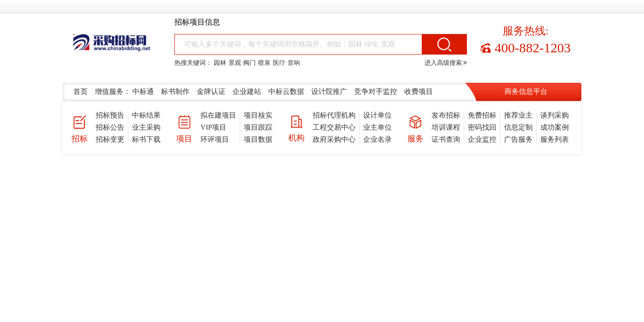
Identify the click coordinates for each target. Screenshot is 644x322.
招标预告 (110, 115)
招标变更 (110, 139)
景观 (235, 63)
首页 (80, 91)
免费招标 (482, 115)
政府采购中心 (334, 139)
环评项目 (215, 139)
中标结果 (146, 115)
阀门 (250, 63)
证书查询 (446, 139)
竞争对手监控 (376, 91)
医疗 (279, 63)
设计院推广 (329, 91)
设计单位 (377, 115)
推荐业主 (518, 115)
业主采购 (146, 127)
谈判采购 (555, 115)
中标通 (143, 91)
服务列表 (555, 139)
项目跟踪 (258, 127)
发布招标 (446, 115)
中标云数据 (286, 91)
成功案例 (555, 127)
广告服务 (518, 139)
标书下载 (146, 139)
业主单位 (377, 127)
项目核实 (258, 115)
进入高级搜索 (446, 63)
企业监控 (482, 139)
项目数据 (258, 139)
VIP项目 (213, 127)
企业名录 (377, 139)
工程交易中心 (334, 127)
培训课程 (446, 127)
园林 (220, 63)
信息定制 (518, 127)
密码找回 (482, 127)
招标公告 (110, 127)
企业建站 (247, 91)
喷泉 (264, 63)
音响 (294, 63)
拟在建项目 (218, 115)
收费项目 (419, 91)
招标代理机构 (334, 115)
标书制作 (175, 91)
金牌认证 (211, 91)
